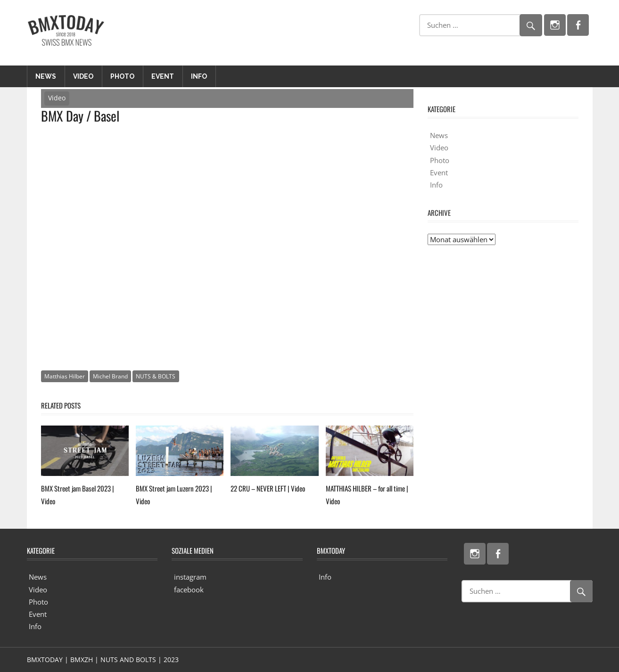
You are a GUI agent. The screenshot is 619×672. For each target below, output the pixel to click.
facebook (189, 590)
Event (163, 76)
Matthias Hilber (65, 376)
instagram (190, 577)
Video (83, 76)
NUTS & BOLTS (156, 376)
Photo (122, 76)
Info (199, 76)
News (46, 76)
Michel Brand (110, 376)
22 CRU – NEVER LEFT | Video (268, 488)
